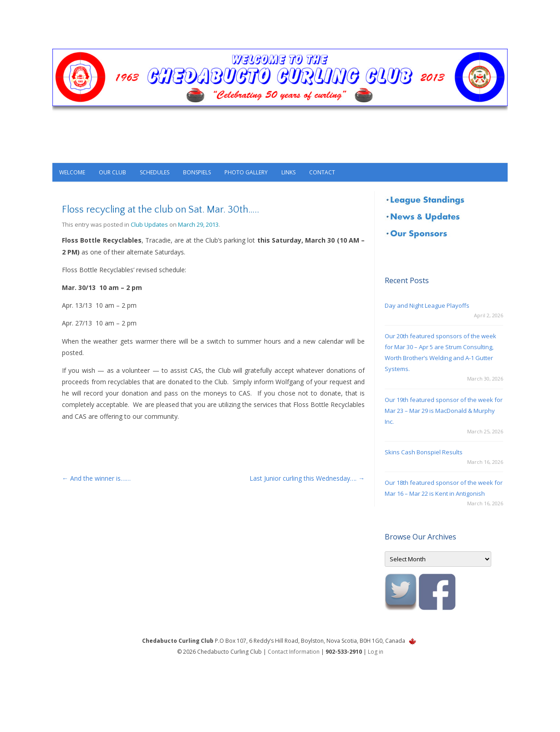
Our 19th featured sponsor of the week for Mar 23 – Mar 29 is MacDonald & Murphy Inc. (444, 411)
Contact (322, 172)
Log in (376, 652)
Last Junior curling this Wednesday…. (307, 478)
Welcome (72, 172)
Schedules (155, 172)
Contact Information (294, 652)
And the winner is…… (96, 478)
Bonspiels (197, 172)
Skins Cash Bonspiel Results (424, 452)
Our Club (112, 172)
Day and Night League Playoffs (427, 305)
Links (288, 172)
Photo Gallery (246, 172)
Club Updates (149, 224)
